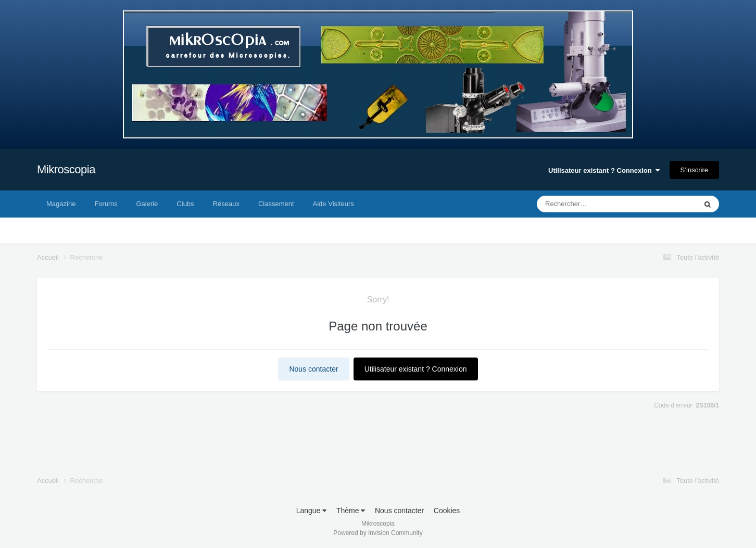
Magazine (61, 204)
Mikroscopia (66, 169)
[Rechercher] (589, 204)
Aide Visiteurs (333, 204)
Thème (351, 511)
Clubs (185, 204)
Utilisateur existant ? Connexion (604, 170)
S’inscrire (694, 170)
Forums (106, 204)
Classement (276, 204)
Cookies (447, 511)
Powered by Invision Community (378, 533)
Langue (312, 511)
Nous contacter (313, 369)
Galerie (147, 204)
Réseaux (226, 204)
